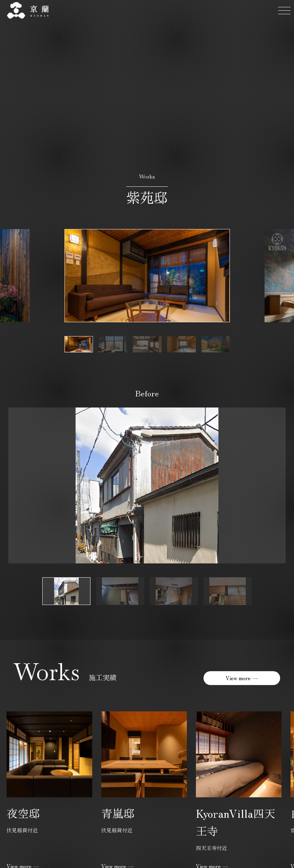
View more (238, 678)
